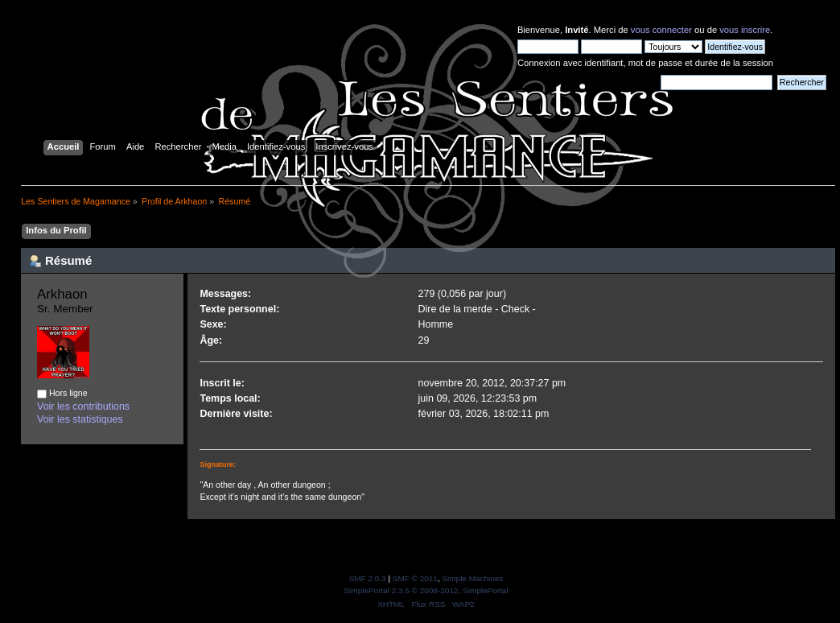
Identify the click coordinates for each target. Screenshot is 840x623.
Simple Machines (472, 578)
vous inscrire (745, 30)
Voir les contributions (83, 406)
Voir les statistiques (80, 419)
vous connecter (661, 30)
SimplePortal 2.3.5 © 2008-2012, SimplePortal (426, 590)
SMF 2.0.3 (368, 578)
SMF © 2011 (415, 578)
